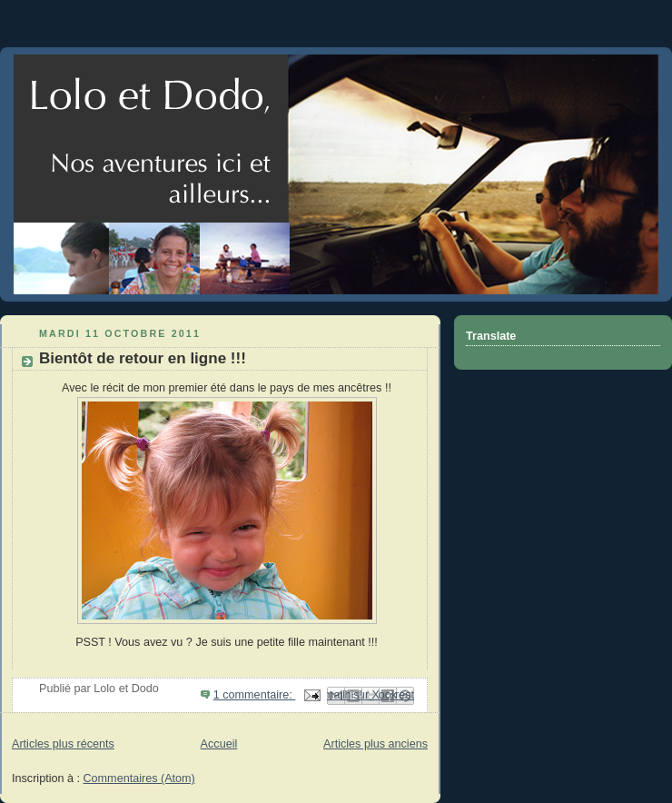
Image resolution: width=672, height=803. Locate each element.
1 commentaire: (254, 695)
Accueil (219, 744)
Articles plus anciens (376, 744)
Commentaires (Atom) (139, 778)
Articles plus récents (63, 744)
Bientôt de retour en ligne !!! (143, 358)
